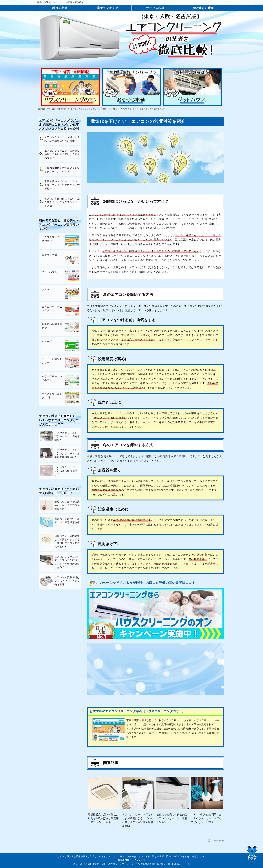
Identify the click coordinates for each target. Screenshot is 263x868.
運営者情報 (124, 860)
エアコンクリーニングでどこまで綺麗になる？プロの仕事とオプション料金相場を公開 (59, 125)
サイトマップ (138, 860)
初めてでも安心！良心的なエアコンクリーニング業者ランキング (59, 225)
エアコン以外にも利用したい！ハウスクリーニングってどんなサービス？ (59, 420)
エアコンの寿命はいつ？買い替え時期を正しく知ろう (95, 109)
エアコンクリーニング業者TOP (52, 109)
